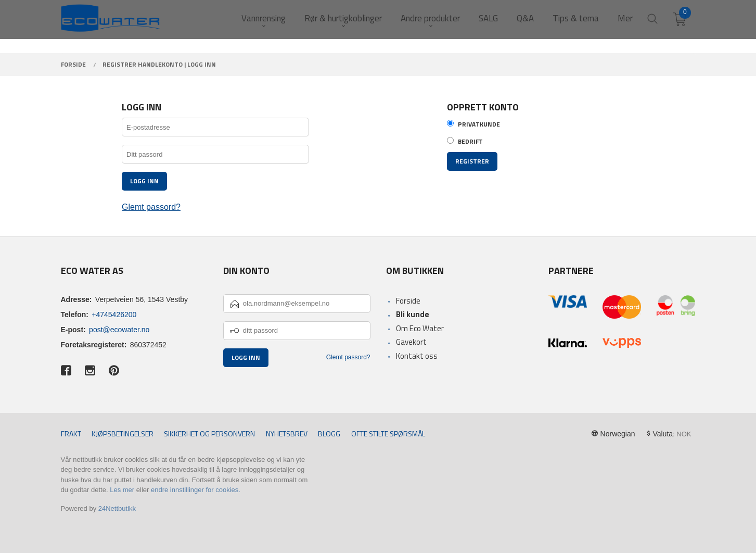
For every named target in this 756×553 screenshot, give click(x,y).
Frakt (71, 433)
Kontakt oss (417, 356)
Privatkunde (479, 124)
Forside (408, 301)
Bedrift (470, 142)
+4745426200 (114, 315)
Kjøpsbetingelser (123, 433)
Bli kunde (413, 314)
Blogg (329, 433)
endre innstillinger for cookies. (196, 490)
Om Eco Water (420, 328)
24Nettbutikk (117, 508)
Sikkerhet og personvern (209, 433)
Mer (625, 18)
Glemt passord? (151, 207)
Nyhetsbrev (287, 433)
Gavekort (411, 342)
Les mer (122, 490)
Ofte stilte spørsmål (388, 433)
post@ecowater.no (119, 330)
